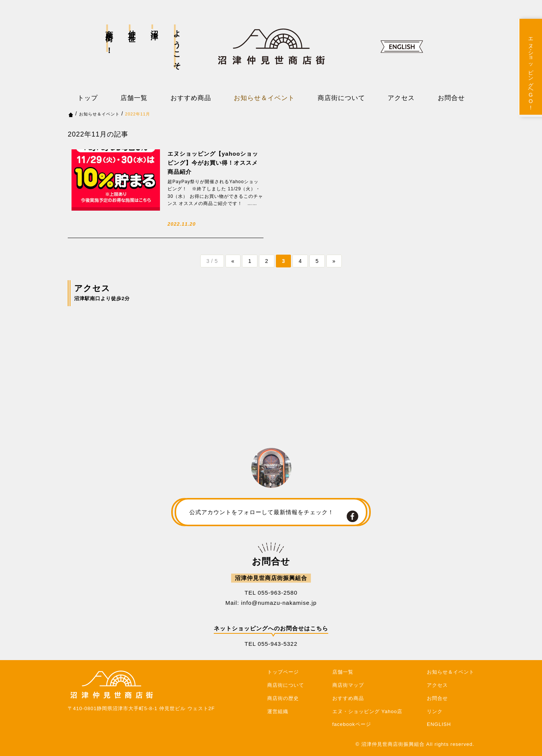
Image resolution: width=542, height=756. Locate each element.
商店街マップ (348, 685)
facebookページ (352, 724)
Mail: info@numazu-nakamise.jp (271, 603)
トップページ (283, 672)
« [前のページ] (233, 261)
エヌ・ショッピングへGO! (531, 72)
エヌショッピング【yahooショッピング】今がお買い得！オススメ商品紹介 (213, 163)
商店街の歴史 (283, 698)
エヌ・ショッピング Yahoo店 (367, 711)
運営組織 (278, 711)
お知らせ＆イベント (264, 98)
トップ (88, 98)
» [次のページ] (334, 261)
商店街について (341, 98)
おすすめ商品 (191, 98)
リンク (435, 711)
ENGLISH (439, 724)
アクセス (401, 98)
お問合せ (451, 98)
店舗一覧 (134, 98)
